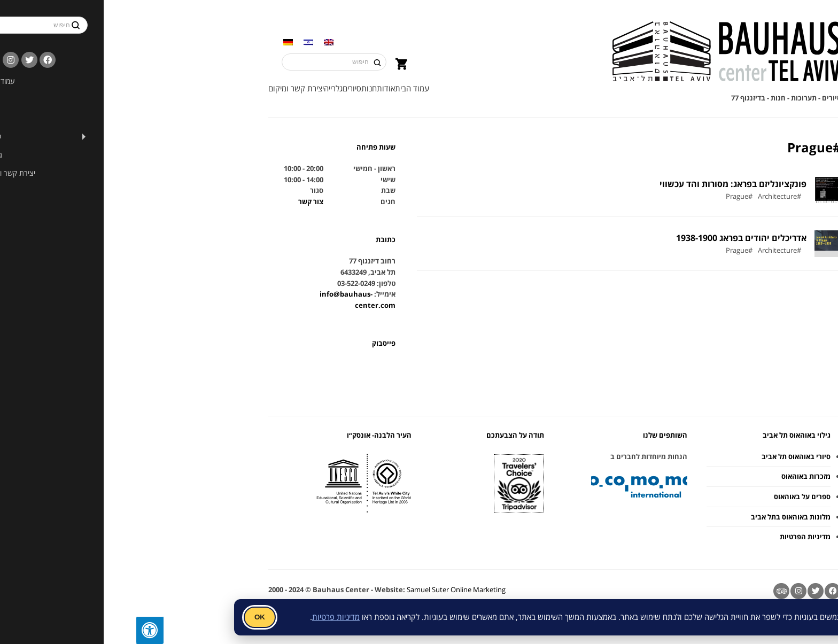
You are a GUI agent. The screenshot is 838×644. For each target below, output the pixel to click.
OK (124, 617)
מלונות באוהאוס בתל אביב (655, 517)
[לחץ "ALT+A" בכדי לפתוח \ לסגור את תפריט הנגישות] (14, 630)
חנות (233, 88)
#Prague (603, 196)
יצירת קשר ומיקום (160, 88)
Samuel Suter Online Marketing (320, 589)
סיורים (216, 88)
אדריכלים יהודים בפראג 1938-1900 (606, 238)
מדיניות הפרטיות (669, 537)
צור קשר (175, 201)
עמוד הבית (276, 88)
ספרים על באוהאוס (666, 496)
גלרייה (197, 88)
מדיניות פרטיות (200, 617)
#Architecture (644, 196)
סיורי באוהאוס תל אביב (660, 456)
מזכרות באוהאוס (670, 476)
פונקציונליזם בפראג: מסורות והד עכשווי (597, 184)
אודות (250, 88)
